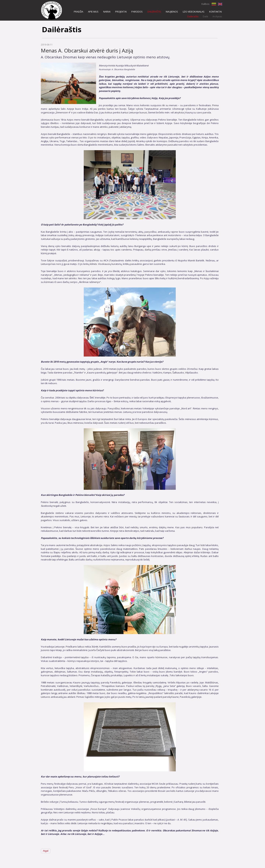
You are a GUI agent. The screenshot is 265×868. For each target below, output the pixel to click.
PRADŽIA (78, 12)
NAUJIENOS (172, 12)
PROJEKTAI (121, 12)
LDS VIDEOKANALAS (194, 12)
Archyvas (217, 16)
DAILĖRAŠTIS (154, 12)
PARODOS (137, 12)
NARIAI (107, 12)
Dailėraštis (193, 16)
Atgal (46, 851)
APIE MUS (93, 12)
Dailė (205, 16)
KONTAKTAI (215, 12)
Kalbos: (206, 4)
